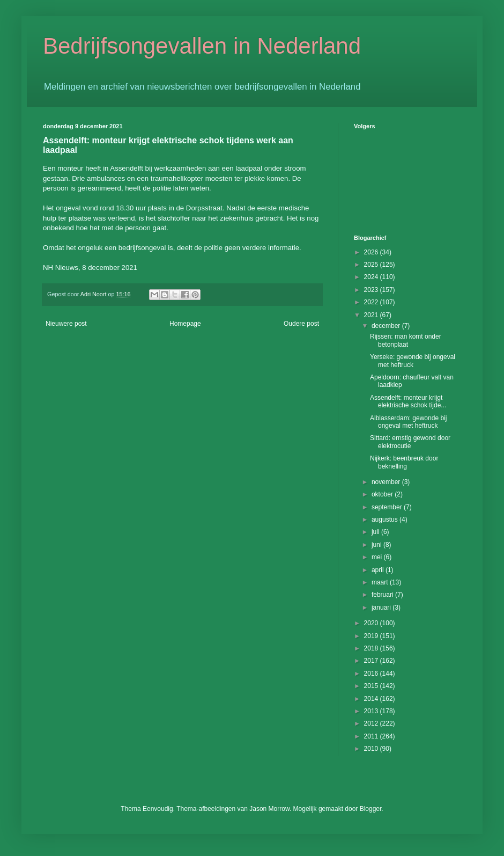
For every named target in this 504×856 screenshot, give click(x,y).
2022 (372, 302)
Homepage (185, 324)
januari (382, 608)
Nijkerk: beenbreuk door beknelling (404, 462)
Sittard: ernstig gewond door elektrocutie (410, 442)
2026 (372, 252)
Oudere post (301, 324)
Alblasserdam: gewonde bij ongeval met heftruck (408, 422)
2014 (372, 699)
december (387, 326)
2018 (372, 648)
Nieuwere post (66, 324)
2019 (372, 636)
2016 (372, 674)
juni (377, 545)
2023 (372, 290)
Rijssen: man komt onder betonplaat (406, 340)
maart (381, 582)
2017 (372, 661)
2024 (372, 277)
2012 (372, 723)
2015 (372, 686)
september (388, 507)
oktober (383, 494)
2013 (372, 711)
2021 (372, 315)
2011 (372, 736)
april (379, 570)
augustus (386, 520)
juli (376, 532)
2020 (372, 623)
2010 (372, 749)
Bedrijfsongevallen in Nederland (202, 46)
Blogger (371, 809)
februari (383, 595)
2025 (372, 265)
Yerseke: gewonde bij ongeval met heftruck (413, 361)
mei (378, 557)
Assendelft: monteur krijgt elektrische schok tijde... (408, 401)
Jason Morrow (269, 809)
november (387, 482)
